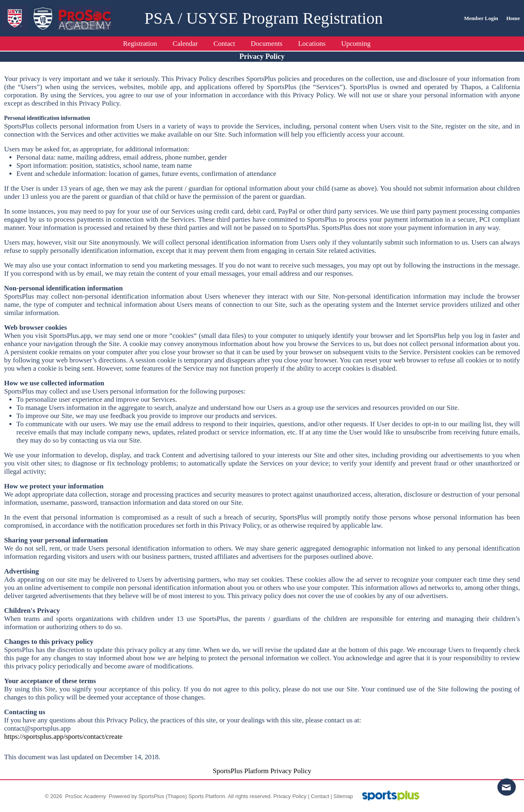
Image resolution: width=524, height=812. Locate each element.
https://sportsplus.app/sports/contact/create (63, 737)
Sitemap (343, 796)
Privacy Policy (290, 796)
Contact (320, 796)
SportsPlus (151, 796)
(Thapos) (176, 796)
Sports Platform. (207, 796)
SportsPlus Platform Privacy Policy (262, 771)
